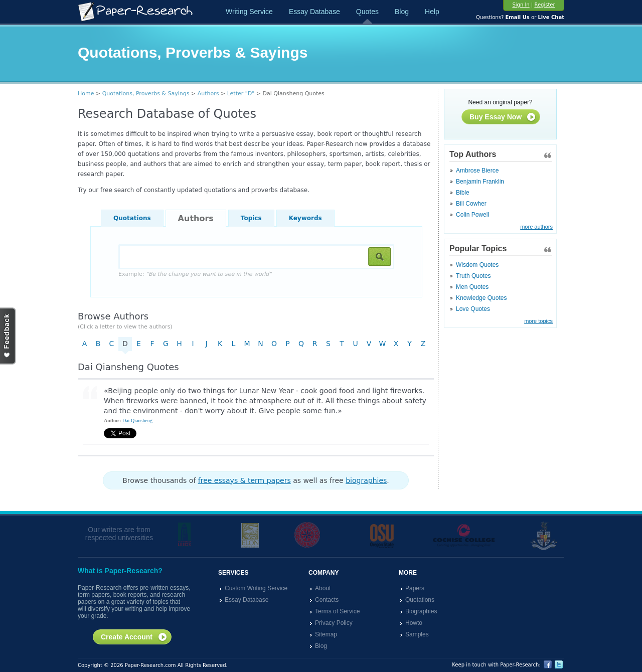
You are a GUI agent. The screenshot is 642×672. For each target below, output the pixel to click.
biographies (366, 480)
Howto (414, 623)
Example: (195, 274)
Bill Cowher (471, 204)
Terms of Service (337, 611)
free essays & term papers (245, 480)
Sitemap (326, 634)
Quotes (367, 12)
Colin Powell (472, 215)
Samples (417, 634)
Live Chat (551, 17)
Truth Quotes (473, 276)
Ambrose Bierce (477, 171)
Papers (415, 588)
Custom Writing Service (256, 588)
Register (544, 5)
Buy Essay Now (503, 117)
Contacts (327, 600)
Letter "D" (241, 94)
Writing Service (249, 12)
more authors (536, 227)
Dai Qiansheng (137, 421)
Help (432, 12)
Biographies (421, 611)
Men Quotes (472, 287)
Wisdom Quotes (477, 265)
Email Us (517, 17)
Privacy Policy (334, 623)
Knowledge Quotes (481, 298)
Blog (402, 12)
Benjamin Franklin (480, 182)
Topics (251, 218)
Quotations (132, 218)
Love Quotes (473, 309)
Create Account (134, 637)
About (323, 588)
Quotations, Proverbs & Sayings (146, 94)
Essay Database (314, 12)
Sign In (521, 5)
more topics (538, 321)
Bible (463, 193)
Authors (208, 94)
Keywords (305, 218)
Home (86, 94)
